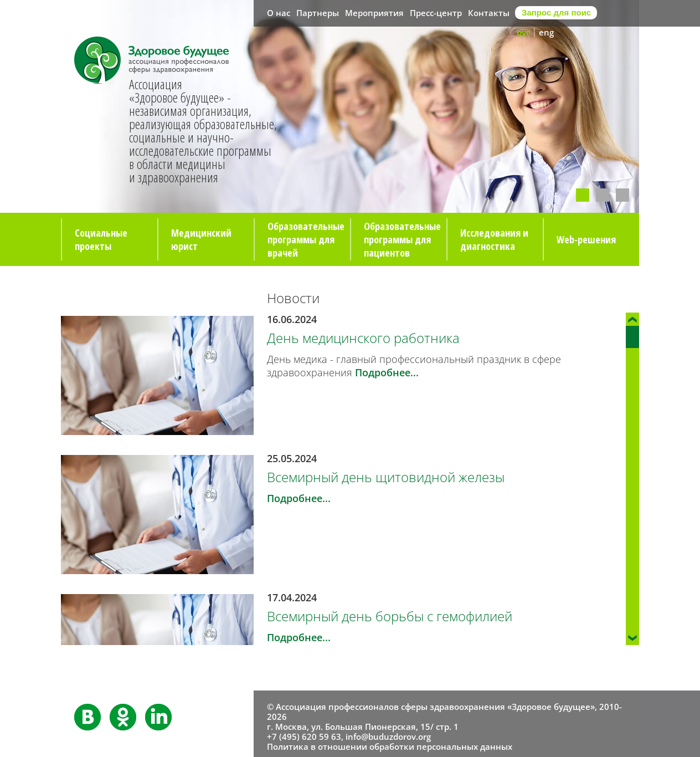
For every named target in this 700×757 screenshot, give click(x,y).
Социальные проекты (101, 239)
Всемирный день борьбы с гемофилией (390, 616)
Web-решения (586, 239)
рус (523, 32)
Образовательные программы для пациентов (402, 239)
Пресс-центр (436, 13)
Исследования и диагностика (494, 239)
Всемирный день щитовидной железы (386, 477)
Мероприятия (374, 13)
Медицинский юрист (201, 239)
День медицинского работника (363, 338)
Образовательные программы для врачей (306, 239)
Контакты (489, 13)
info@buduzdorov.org (388, 736)
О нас (279, 13)
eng (546, 32)
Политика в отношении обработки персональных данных (390, 746)
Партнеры (318, 13)
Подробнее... (387, 372)
